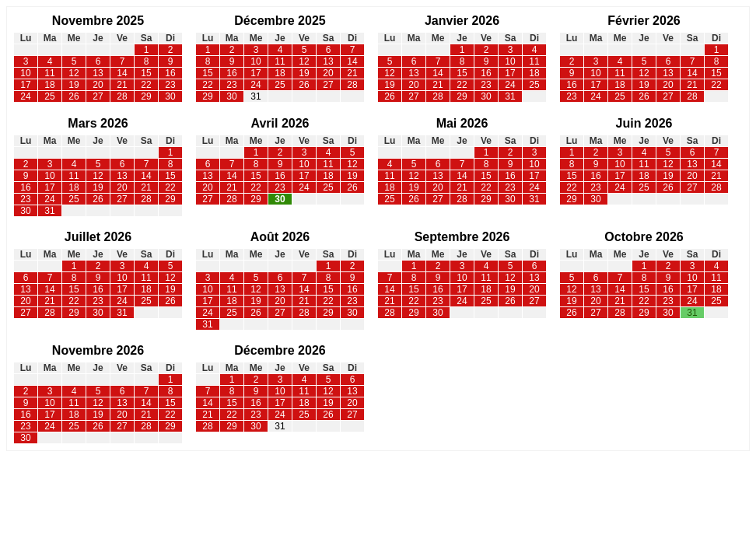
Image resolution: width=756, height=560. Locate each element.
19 (73, 85)
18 (49, 85)
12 (73, 73)
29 (146, 96)
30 (170, 96)
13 (98, 73)
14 (122, 73)
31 (255, 96)
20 (98, 85)
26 (73, 96)
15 (146, 73)
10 (25, 73)
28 (122, 96)
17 (25, 85)
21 (122, 85)
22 (146, 85)
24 (25, 96)
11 (49, 73)
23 (170, 85)
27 (98, 96)
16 (170, 73)
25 (49, 96)
